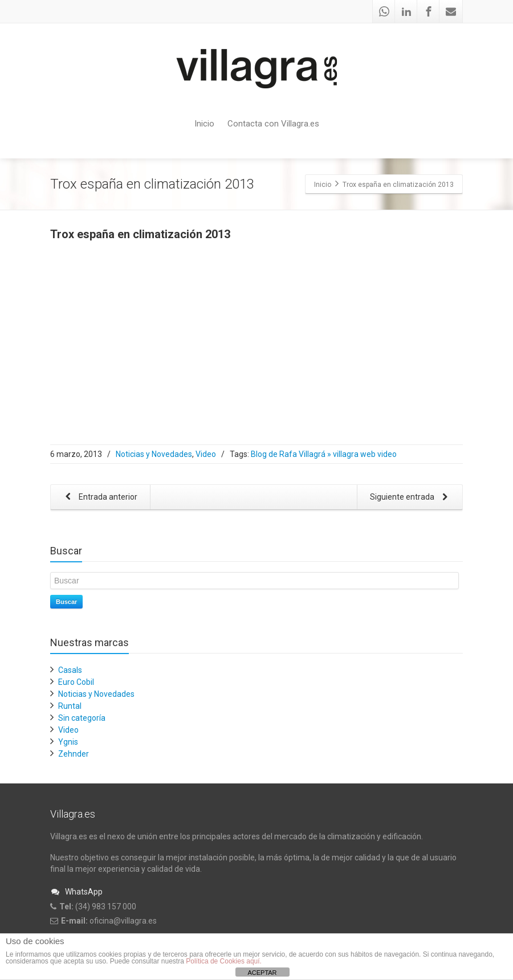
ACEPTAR (262, 973)
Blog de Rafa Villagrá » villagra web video (324, 454)
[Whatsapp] (384, 11)
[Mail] (451, 11)
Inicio (204, 124)
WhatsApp (76, 892)
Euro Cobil (76, 682)
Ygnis (68, 742)
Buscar (66, 602)
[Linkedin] (406, 11)
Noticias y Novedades (154, 454)
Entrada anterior (99, 498)
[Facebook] (429, 11)
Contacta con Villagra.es (273, 124)
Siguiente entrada (411, 498)
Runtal (70, 706)
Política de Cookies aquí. (224, 961)
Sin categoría (82, 718)
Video (206, 454)
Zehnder (74, 754)
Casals (70, 670)
